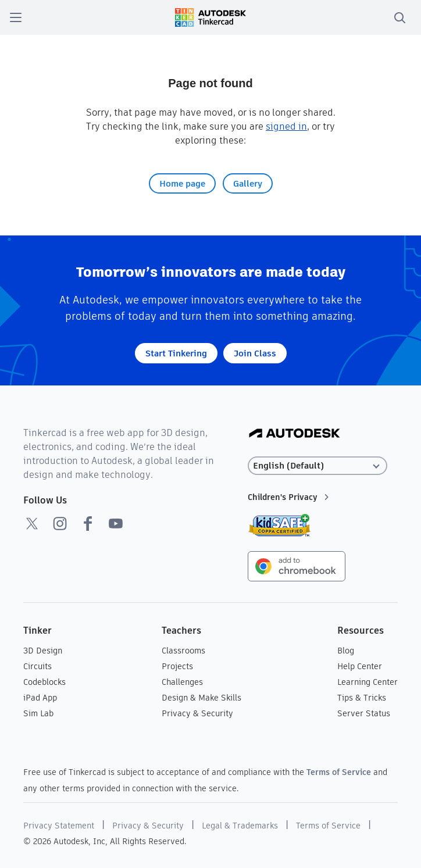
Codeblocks (44, 682)
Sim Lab (38, 713)
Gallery (248, 183)
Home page (182, 183)
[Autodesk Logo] (295, 434)
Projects (177, 666)
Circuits (38, 666)
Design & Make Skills (201, 698)
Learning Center (368, 682)
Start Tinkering (176, 353)
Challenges (182, 682)
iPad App (40, 698)
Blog (346, 651)
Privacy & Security (197, 713)
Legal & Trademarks (240, 826)
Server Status (364, 713)
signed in (286, 126)
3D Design (43, 651)
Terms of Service (339, 772)
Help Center (360, 666)
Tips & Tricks (362, 698)
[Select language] (318, 466)
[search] (399, 17)
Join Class (255, 353)
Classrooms (183, 651)
